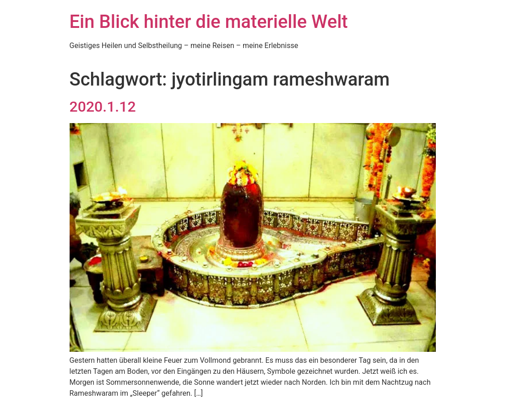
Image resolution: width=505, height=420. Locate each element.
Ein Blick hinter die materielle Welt (209, 22)
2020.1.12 (103, 107)
